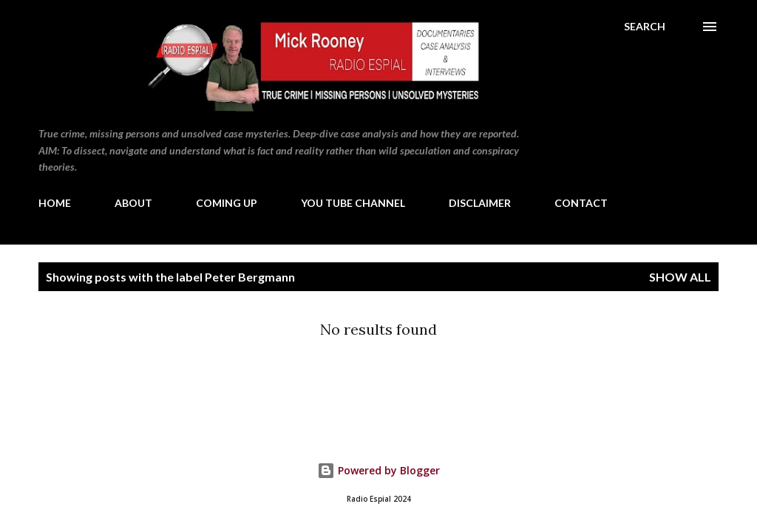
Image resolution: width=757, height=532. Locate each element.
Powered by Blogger (378, 470)
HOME (55, 203)
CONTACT (581, 203)
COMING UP (227, 203)
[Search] (645, 27)
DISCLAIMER (480, 203)
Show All (680, 277)
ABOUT (133, 203)
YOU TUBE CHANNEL (353, 203)
